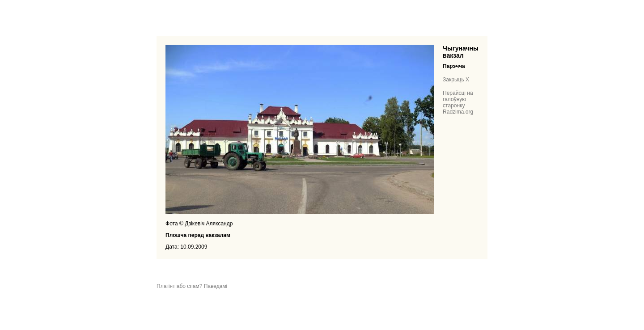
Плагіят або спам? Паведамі (192, 286)
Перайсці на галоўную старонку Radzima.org (458, 102)
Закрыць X (456, 80)
